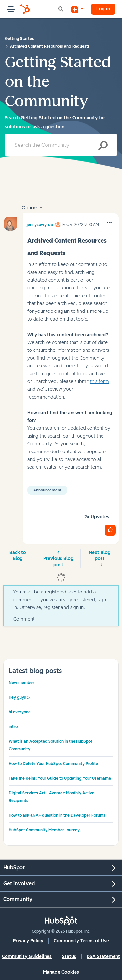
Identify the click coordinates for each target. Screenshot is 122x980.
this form (100, 382)
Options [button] (30, 208)
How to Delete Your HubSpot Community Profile (53, 764)
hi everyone (20, 712)
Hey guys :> (20, 697)
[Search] (61, 145)
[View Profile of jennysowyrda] (40, 224)
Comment (24, 619)
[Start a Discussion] (77, 9)
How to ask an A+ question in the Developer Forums (57, 815)
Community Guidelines (27, 956)
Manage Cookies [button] (61, 972)
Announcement (47, 490)
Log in (103, 9)
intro (13, 727)
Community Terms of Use (81, 941)
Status (69, 956)
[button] (109, 223)
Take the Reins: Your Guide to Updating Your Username (60, 778)
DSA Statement (103, 956)
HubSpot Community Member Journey (44, 830)
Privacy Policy (28, 941)
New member (21, 683)
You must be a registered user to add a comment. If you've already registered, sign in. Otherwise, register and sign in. (60, 600)
